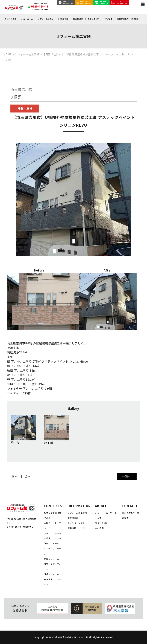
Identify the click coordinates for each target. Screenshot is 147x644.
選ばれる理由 (11, 19)
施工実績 (64, 19)
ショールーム (27, 19)
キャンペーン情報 (76, 523)
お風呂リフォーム (53, 538)
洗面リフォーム (52, 543)
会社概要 (108, 19)
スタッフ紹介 (94, 19)
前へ (15, 477)
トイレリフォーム (53, 533)
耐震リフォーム (52, 559)
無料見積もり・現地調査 (128, 19)
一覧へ (127, 476)
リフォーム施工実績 (77, 513)
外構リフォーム (52, 574)
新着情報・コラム (76, 528)
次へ (28, 477)
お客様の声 (78, 19)
